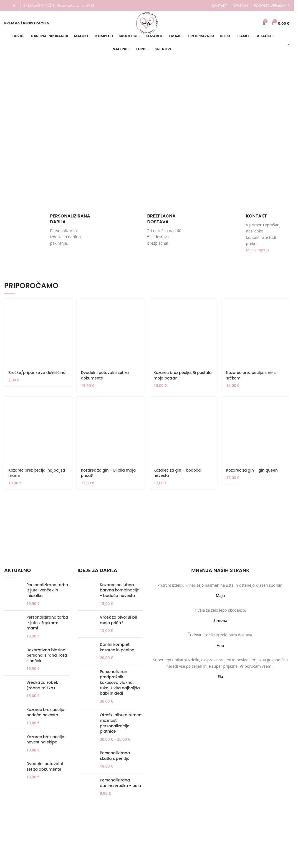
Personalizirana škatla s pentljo (115, 759)
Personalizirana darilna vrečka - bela (120, 786)
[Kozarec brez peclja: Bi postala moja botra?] (183, 336)
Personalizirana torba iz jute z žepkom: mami (47, 626)
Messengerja (257, 253)
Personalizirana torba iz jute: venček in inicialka (47, 593)
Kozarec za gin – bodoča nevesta (178, 476)
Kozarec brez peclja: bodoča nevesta (46, 716)
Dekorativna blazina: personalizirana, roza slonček (47, 659)
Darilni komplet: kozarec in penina (117, 650)
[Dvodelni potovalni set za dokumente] (110, 336)
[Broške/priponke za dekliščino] (38, 336)
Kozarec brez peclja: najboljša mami (37, 476)
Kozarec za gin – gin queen (253, 473)
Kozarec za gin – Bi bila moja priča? (109, 476)
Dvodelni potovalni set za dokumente (105, 378)
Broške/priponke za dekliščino (38, 376)
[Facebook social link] (7, 6)
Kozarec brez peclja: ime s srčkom (252, 378)
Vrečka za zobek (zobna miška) (42, 688)
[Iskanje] (289, 46)
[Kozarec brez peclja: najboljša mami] (38, 434)
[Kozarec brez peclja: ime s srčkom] (256, 336)
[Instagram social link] (14, 6)
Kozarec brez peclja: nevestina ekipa (46, 743)
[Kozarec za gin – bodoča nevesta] (183, 434)
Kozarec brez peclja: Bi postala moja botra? (176, 378)
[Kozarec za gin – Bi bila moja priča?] (110, 434)
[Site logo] (147, 25)
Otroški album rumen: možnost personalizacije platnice (121, 727)
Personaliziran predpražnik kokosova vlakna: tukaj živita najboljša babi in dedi (120, 686)
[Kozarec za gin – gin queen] (256, 434)
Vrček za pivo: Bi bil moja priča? (118, 623)
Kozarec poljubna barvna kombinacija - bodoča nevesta (120, 593)
